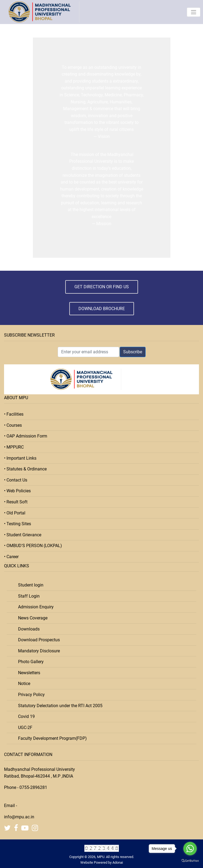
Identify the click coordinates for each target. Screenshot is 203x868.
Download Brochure (102, 309)
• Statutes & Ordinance (25, 469)
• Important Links (20, 458)
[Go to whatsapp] (190, 849)
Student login (29, 585)
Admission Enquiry (34, 607)
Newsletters (27, 673)
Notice (23, 684)
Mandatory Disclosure (37, 651)
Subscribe (133, 352)
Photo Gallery (29, 662)
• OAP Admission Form (26, 436)
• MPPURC (14, 447)
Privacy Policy (30, 695)
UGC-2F (24, 728)
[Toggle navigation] (194, 12)
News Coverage (31, 618)
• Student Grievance (23, 535)
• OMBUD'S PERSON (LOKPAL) (33, 546)
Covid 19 (25, 716)
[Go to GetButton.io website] (190, 861)
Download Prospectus (37, 640)
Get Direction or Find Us (102, 287)
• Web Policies (17, 491)
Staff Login (27, 596)
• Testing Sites (18, 524)
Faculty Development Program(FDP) (51, 738)
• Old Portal (15, 513)
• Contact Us (16, 480)
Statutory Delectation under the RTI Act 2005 (59, 706)
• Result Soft (16, 502)
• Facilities (14, 414)
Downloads (27, 629)
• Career (11, 557)
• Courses (13, 425)
